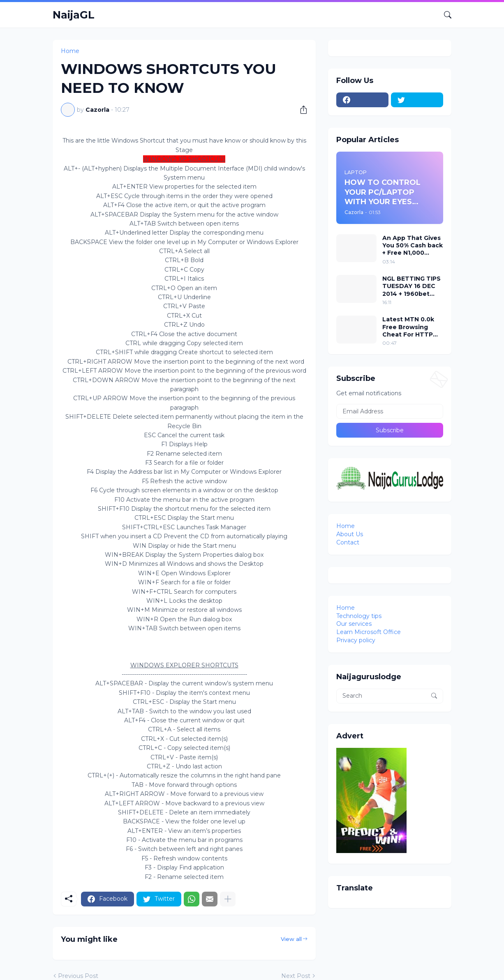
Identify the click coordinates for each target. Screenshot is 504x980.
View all (291, 939)
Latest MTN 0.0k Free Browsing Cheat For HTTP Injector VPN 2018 (410, 327)
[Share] (301, 110)
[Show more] (228, 899)
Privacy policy (356, 640)
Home (70, 51)
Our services (354, 624)
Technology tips (359, 616)
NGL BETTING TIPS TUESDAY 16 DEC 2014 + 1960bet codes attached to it (412, 286)
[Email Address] (390, 411)
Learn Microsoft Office (369, 632)
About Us (350, 534)
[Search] (444, 15)
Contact (348, 542)
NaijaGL (74, 15)
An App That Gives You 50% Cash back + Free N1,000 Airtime (413, 246)
